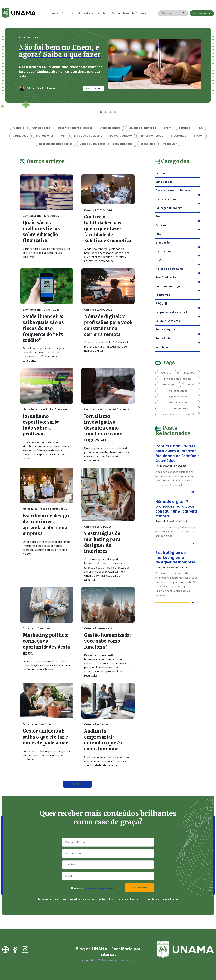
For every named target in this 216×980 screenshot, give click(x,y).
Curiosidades (41, 128)
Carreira (19, 128)
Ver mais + (77, 784)
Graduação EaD (178, 409)
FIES (200, 128)
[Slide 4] (115, 112)
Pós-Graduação (121, 136)
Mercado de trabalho (92, 13)
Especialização (178, 397)
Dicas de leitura (110, 128)
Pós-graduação (178, 391)
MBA (64, 136)
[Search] (173, 13)
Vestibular (170, 144)
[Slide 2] (106, 112)
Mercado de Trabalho (178, 379)
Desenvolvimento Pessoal (129, 13)
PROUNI (199, 136)
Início (55, 13)
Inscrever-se (139, 887)
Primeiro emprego (151, 136)
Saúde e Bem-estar (92, 144)
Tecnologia (148, 144)
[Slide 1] (101, 112)
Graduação (21, 136)
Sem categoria (123, 144)
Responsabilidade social (56, 144)
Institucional (45, 136)
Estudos (67, 13)
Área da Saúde (178, 403)
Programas (179, 136)
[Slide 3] (110, 112)
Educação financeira (142, 128)
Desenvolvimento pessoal (178, 415)
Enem (168, 128)
